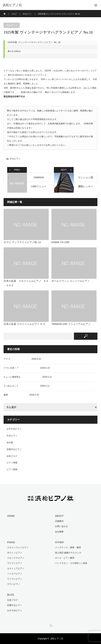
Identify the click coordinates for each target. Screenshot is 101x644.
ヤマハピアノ (14, 584)
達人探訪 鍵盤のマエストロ (68, 553)
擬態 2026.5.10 (21, 395)
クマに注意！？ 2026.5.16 (27, 368)
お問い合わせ (61, 526)
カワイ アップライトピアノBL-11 (22, 242)
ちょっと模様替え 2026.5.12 (28, 377)
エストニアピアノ (16, 568)
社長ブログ (12, 456)
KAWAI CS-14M (60, 242)
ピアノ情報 (12, 463)
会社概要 (59, 532)
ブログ (14, 14)
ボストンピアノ (15, 553)
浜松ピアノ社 (57, 639)
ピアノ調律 (12, 469)
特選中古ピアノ (14, 449)
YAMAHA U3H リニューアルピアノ (71, 324)
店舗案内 (59, 521)
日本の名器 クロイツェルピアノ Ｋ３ (24, 324)
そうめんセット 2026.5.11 (27, 386)
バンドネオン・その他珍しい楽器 (71, 563)
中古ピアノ (27, 14)
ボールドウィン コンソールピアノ (71, 281)
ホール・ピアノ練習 (65, 558)
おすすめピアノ (14, 429)
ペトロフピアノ (15, 574)
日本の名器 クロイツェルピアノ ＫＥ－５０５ (26, 283)
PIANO (11, 542)
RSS (50, 625)
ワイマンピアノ (15, 563)
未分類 (10, 443)
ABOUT (59, 516)
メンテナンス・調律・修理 (68, 547)
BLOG (11, 595)
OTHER (59, 542)
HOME (11, 516)
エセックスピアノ (16, 558)
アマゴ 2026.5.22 (22, 359)
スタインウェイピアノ (18, 547)
